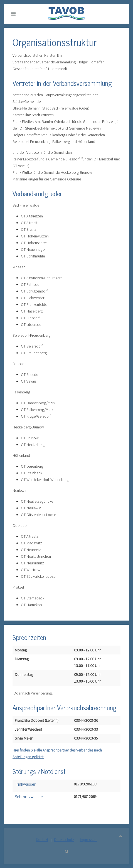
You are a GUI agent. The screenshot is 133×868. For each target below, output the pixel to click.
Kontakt (42, 840)
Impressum (89, 840)
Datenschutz (64, 840)
